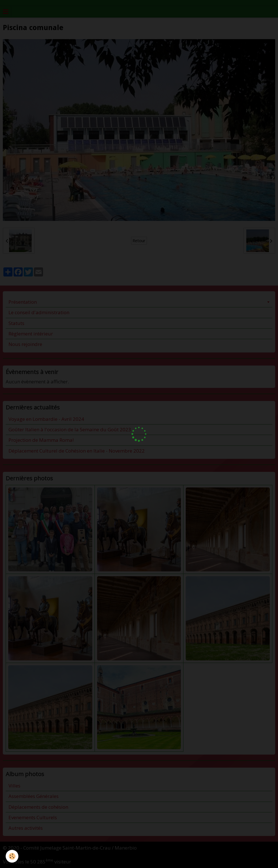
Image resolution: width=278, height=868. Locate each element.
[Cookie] (12, 856)
